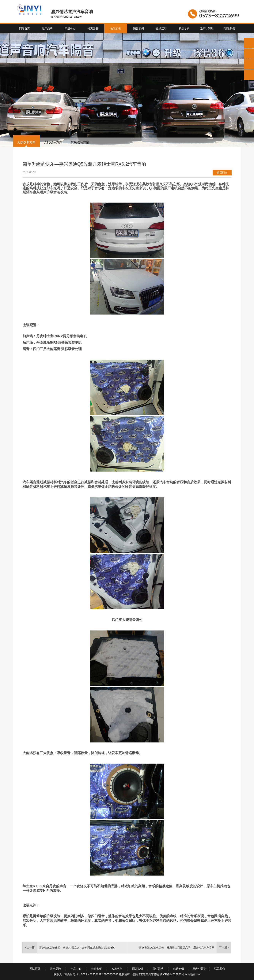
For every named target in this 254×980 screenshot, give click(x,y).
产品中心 (70, 28)
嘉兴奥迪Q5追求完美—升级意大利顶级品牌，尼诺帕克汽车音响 (177, 948)
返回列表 (222, 173)
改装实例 (116, 28)
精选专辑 (184, 28)
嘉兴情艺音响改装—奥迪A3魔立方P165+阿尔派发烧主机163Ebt (77, 948)
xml (198, 974)
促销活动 (161, 28)
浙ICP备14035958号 (172, 974)
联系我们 (230, 28)
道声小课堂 (207, 28)
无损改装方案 (26, 142)
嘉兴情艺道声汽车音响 (146, 974)
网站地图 (190, 974)
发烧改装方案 (80, 142)
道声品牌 (47, 28)
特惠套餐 (93, 28)
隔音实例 (138, 28)
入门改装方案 (53, 142)
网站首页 (25, 28)
